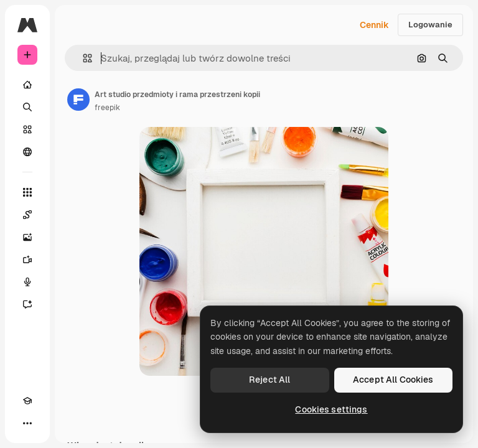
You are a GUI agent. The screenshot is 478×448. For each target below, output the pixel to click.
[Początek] (27, 85)
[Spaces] (27, 215)
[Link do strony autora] (78, 100)
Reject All (269, 380)
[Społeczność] (27, 152)
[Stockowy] (27, 129)
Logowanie (430, 25)
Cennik (374, 25)
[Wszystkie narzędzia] (27, 192)
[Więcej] (27, 423)
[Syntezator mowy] (27, 282)
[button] (82, 58)
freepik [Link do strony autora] (107, 108)
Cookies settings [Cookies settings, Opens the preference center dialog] (331, 409)
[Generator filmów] (27, 259)
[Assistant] (27, 304)
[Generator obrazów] (27, 237)
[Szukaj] (27, 107)
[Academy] (27, 401)
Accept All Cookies (393, 380)
